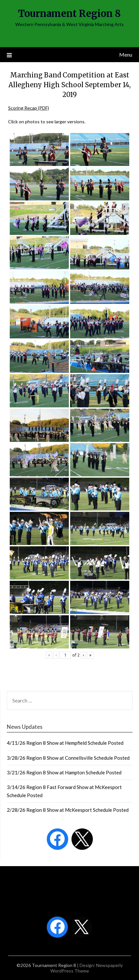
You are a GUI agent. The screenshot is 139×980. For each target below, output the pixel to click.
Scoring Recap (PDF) (29, 108)
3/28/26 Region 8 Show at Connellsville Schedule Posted (68, 758)
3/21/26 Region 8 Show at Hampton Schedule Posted (64, 772)
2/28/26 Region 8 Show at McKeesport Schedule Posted (68, 810)
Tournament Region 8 (69, 14)
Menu (126, 54)
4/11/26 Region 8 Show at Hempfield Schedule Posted (65, 743)
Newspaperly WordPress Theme (87, 968)
